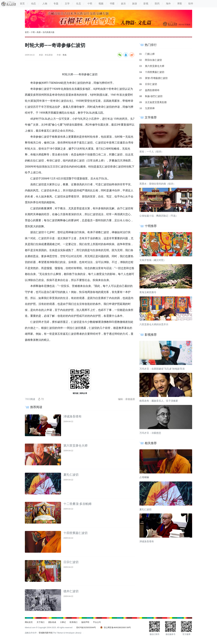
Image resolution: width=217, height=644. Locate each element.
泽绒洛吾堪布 (72, 416)
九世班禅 (150, 108)
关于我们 (41, 622)
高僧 (39, 32)
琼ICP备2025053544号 (86, 627)
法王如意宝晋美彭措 (156, 102)
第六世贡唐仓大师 (75, 446)
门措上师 (150, 54)
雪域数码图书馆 (45, 633)
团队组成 (52, 622)
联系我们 (74, 622)
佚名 (65, 55)
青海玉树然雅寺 (148, 292)
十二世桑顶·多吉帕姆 (77, 504)
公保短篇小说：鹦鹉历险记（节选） (159, 216)
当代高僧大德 (48, 32)
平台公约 (97, 622)
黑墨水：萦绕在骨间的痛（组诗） (157, 184)
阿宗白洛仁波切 (153, 60)
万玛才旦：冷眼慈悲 (150, 433)
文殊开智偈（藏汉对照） (153, 260)
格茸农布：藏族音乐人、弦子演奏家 (159, 401)
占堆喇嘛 (144, 477)
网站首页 (29, 622)
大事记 (63, 622)
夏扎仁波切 (71, 475)
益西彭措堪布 (152, 90)
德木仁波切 (71, 591)
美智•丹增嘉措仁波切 (156, 78)
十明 (33, 32)
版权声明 (85, 622)
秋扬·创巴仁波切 (154, 96)
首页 (27, 32)
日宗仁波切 (71, 562)
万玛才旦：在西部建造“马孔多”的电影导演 (162, 369)
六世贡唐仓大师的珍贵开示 (154, 324)
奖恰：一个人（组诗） (151, 152)
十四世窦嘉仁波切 (75, 533)
